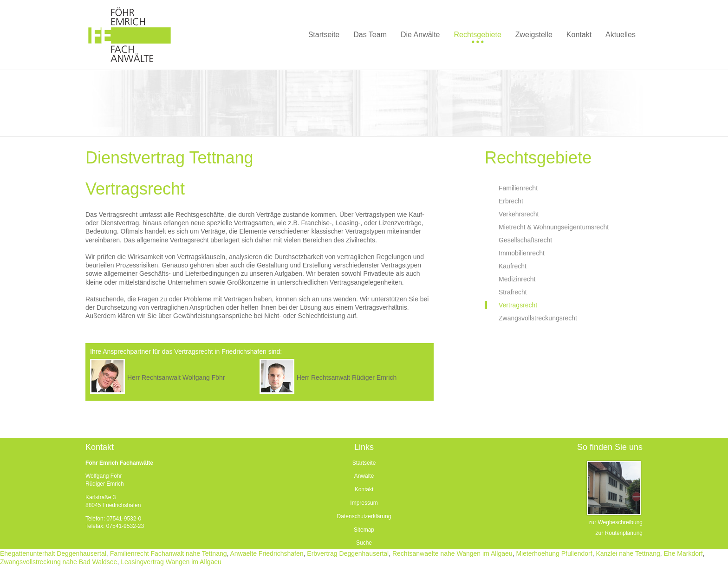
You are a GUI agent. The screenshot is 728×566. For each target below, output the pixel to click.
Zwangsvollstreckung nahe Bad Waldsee (58, 562)
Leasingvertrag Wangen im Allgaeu (171, 562)
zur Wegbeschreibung (615, 522)
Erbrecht (511, 201)
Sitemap (364, 530)
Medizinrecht (517, 279)
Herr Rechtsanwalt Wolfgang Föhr (176, 377)
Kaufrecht (513, 266)
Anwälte (364, 476)
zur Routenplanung (619, 533)
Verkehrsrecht (519, 214)
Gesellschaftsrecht (525, 240)
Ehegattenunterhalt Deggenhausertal (53, 553)
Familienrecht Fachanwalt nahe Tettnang (169, 553)
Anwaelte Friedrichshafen (267, 553)
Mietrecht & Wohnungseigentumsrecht (554, 227)
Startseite (364, 463)
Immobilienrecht (522, 253)
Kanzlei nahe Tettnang (628, 553)
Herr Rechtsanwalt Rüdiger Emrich (347, 377)
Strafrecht (513, 292)
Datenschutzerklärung (364, 516)
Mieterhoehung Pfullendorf (554, 553)
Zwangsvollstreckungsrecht (538, 318)
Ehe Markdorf (683, 553)
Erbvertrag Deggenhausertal (348, 553)
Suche (364, 543)
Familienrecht (518, 188)
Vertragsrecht (518, 305)
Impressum (364, 503)
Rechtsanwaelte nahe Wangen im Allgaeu (452, 553)
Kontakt (364, 489)
